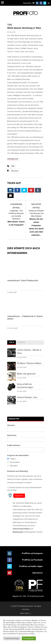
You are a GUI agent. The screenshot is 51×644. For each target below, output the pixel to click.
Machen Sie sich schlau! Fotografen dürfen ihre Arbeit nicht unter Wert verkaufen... (36, 223)
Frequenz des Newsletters (18, 455)
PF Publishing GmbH (36, 587)
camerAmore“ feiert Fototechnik (23, 280)
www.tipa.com (13, 159)
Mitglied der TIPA (19, 587)
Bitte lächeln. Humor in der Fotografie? (16, 218)
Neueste (21, 342)
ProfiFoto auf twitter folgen (31, 566)
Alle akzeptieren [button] (29, 638)
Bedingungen (18, 532)
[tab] (12, 343)
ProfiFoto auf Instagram (32, 553)
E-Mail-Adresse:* (14, 445)
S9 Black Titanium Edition (29, 363)
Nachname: (12, 435)
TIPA (13, 166)
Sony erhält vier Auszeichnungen (25, 386)
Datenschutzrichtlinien (21, 529)
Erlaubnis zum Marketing (18, 471)
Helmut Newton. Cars (27, 397)
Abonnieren (38, 573)
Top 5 (12, 342)
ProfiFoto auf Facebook (32, 560)
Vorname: (11, 425)
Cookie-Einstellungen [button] (12, 638)
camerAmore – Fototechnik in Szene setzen (25, 317)
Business (15, 171)
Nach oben (25, 613)
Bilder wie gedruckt (26, 374)
